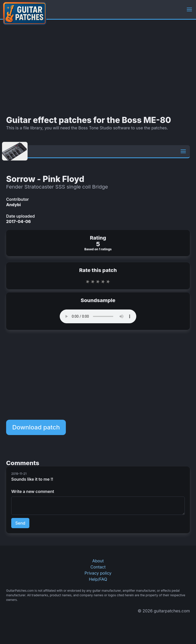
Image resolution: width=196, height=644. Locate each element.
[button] (189, 9)
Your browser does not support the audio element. (98, 316)
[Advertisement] (98, 68)
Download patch (36, 427)
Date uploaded (20, 216)
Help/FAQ (98, 579)
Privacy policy (98, 573)
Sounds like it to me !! (32, 479)
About (98, 561)
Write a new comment (33, 491)
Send (20, 523)
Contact (98, 567)
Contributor (17, 199)
